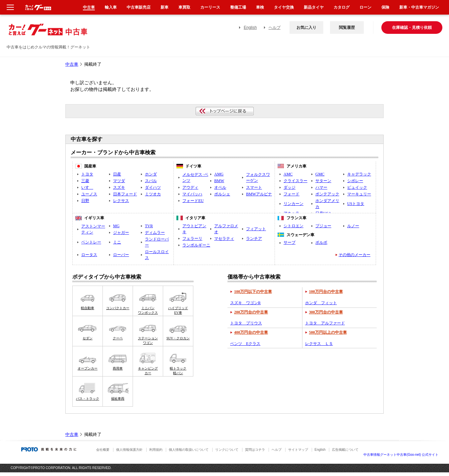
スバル (151, 181)
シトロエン (293, 226)
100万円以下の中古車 (253, 292)
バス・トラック (88, 399)
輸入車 (111, 7)
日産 (117, 174)
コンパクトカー (118, 308)
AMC (288, 174)
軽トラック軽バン (178, 371)
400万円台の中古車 (251, 332)
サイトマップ (298, 450)
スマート (254, 187)
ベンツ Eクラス (245, 344)
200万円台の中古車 (251, 312)
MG (116, 226)
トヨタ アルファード (325, 323)
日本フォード (125, 194)
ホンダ (151, 174)
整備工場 (238, 7)
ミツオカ (153, 194)
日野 (85, 201)
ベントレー (91, 242)
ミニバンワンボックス (148, 310)
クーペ (118, 338)
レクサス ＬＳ (319, 344)
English (250, 28)
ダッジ (289, 187)
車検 (260, 7)
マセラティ (224, 238)
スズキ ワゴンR (245, 303)
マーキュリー (359, 194)
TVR (149, 226)
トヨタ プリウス (246, 323)
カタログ (342, 7)
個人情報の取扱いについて (189, 450)
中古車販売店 (139, 7)
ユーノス (89, 194)
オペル (220, 187)
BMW (219, 181)
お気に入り (306, 28)
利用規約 (156, 450)
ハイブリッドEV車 (178, 310)
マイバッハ (192, 194)
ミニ (117, 242)
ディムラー (155, 233)
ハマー (321, 187)
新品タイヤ (314, 7)
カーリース (210, 7)
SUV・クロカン (178, 338)
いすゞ (87, 187)
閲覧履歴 (347, 28)
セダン (88, 338)
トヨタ (87, 174)
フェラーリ (192, 238)
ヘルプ (275, 28)
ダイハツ (153, 187)
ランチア (254, 238)
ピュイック (357, 187)
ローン (365, 7)
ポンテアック (327, 194)
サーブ (289, 242)
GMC (320, 174)
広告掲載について (345, 450)
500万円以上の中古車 (328, 332)
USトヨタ (356, 204)
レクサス (121, 201)
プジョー (323, 226)
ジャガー (121, 233)
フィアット (256, 229)
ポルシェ (222, 194)
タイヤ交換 (284, 7)
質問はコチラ (255, 450)
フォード (291, 194)
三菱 (85, 181)
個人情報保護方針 (129, 450)
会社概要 (103, 450)
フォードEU (193, 201)
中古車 (72, 64)
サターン (323, 181)
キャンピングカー (148, 371)
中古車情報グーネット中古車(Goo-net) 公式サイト (401, 455)
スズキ (119, 187)
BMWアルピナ (259, 194)
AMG (219, 174)
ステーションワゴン (148, 340)
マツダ (119, 181)
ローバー (121, 255)
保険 (385, 7)
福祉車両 (118, 399)
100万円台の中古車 (326, 292)
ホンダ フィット (321, 303)
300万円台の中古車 (326, 312)
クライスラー (295, 181)
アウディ (190, 187)
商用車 (118, 368)
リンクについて (227, 450)
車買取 (184, 7)
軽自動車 (88, 308)
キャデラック (359, 174)
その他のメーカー (354, 255)
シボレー (355, 181)
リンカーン (293, 204)
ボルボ (321, 242)
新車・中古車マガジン (419, 7)
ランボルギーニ (196, 245)
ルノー (353, 226)
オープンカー (88, 368)
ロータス (89, 255)
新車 (164, 7)
